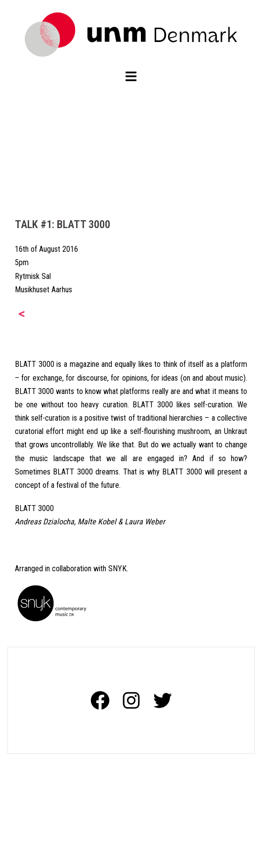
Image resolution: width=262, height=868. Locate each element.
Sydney (149, 852)
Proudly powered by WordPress (57, 852)
